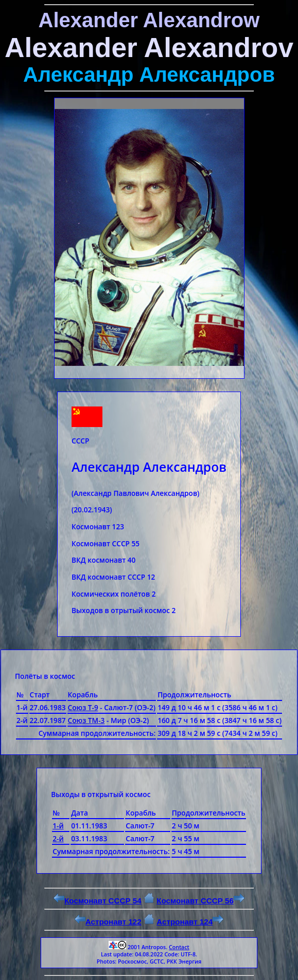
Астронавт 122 (108, 922)
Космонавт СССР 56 (200, 901)
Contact (179, 947)
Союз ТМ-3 (86, 720)
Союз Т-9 (83, 707)
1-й (58, 826)
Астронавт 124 (190, 922)
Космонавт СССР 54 (98, 901)
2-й (58, 838)
